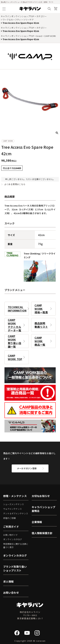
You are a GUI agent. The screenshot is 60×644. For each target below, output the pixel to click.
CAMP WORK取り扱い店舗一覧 (15, 341)
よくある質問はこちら (15, 184)
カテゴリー (42, 16)
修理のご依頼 (9, 518)
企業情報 (37, 522)
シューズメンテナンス (14, 504)
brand (39, 36)
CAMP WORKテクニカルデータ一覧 (15, 325)
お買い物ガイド (10, 535)
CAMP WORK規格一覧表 (41, 309)
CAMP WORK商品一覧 (40, 341)
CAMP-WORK (50, 36)
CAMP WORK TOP (15, 357)
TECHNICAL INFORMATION (17, 309)
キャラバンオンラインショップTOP (17, 16)
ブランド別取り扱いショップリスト (15, 568)
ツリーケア (28, 20)
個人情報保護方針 (42, 533)
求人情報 (8, 581)
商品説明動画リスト (41, 325)
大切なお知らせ (41, 496)
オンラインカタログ (13, 539)
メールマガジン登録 (27, 468)
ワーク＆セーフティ (12, 20)
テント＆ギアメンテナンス (16, 513)
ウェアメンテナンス (12, 509)
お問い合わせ (11, 593)
